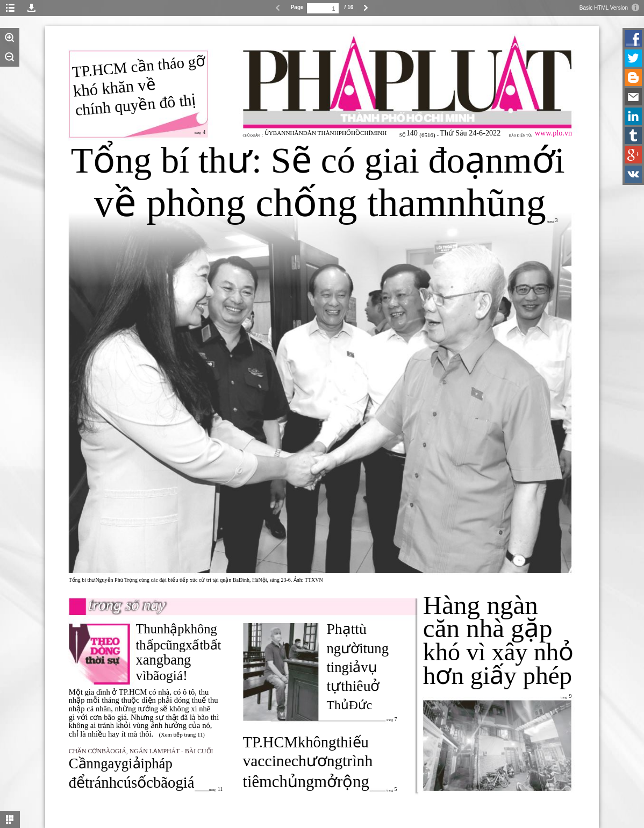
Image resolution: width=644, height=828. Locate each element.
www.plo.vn (553, 133)
